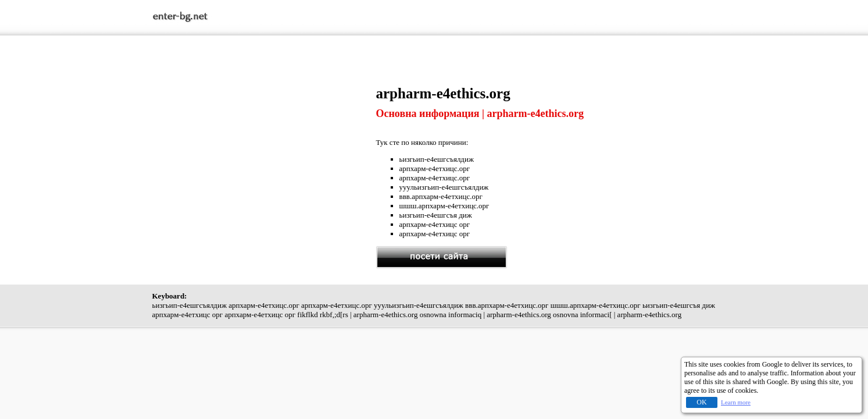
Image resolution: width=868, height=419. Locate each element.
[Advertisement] (264, 167)
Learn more (736, 402)
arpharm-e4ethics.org (443, 93)
